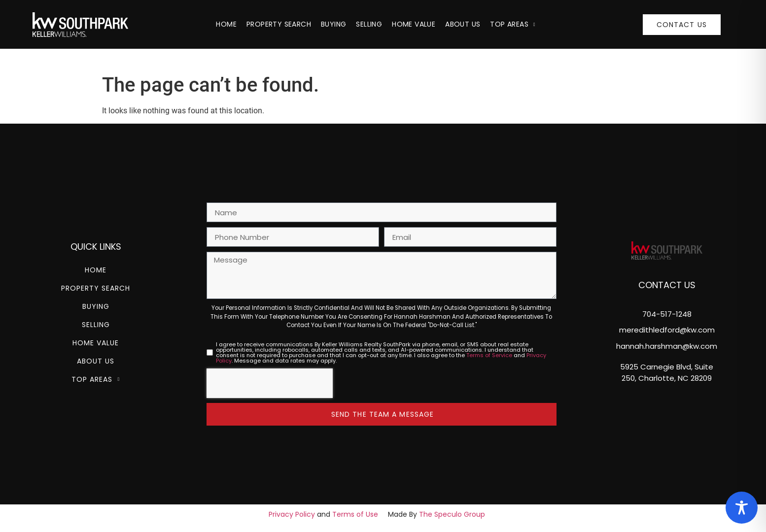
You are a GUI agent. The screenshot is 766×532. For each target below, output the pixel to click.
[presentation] (270, 383)
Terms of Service (489, 355)
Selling (369, 24)
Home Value (414, 24)
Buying (333, 24)
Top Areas (513, 24)
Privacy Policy (292, 514)
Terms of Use (355, 514)
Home (226, 24)
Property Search (279, 24)
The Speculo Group (452, 514)
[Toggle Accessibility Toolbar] (742, 508)
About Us (463, 24)
